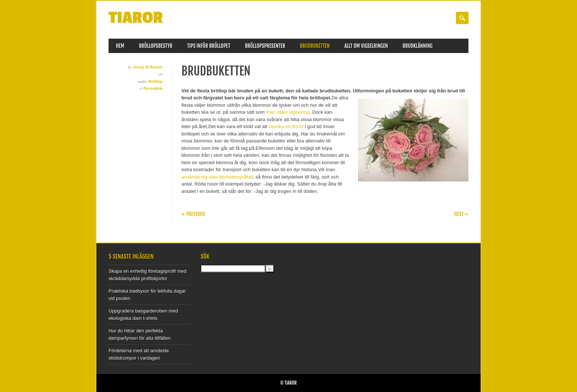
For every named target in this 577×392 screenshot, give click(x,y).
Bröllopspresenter (265, 46)
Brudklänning (417, 46)
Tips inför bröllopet (209, 46)
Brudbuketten (315, 46)
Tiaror (136, 18)
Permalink (153, 88)
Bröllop (156, 81)
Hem (120, 46)
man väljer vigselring (288, 112)
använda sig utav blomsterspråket (217, 177)
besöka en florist (286, 126)
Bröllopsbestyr (156, 46)
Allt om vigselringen (366, 46)
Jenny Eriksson (148, 67)
